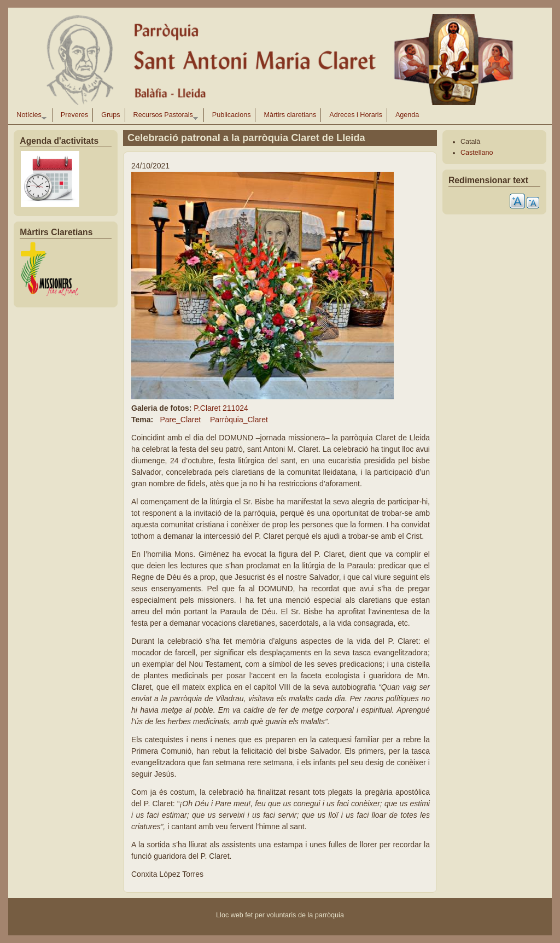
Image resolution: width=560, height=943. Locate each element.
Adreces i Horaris (356, 115)
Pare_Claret (180, 420)
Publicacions (232, 115)
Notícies (29, 117)
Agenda (407, 115)
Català (470, 142)
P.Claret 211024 (221, 408)
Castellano (477, 153)
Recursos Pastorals (164, 117)
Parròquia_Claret (239, 420)
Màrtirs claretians (290, 115)
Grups (110, 115)
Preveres (74, 115)
